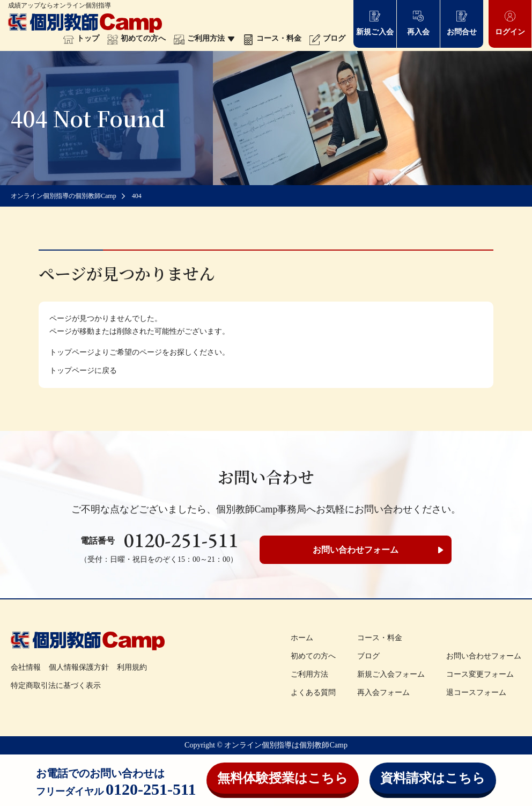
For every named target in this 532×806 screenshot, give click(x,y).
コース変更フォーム (480, 674)
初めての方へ (136, 38)
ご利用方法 (204, 38)
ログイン (510, 23)
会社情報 (26, 667)
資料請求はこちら (433, 778)
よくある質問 (313, 693)
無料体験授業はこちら (283, 778)
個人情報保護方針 (79, 667)
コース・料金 (272, 38)
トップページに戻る (83, 371)
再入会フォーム (383, 693)
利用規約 (132, 667)
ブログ (327, 38)
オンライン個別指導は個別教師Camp (286, 745)
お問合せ (462, 23)
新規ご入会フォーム (391, 674)
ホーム (302, 638)
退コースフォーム (476, 693)
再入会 (418, 23)
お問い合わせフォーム (356, 550)
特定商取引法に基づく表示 (56, 686)
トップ (81, 38)
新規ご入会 (375, 23)
